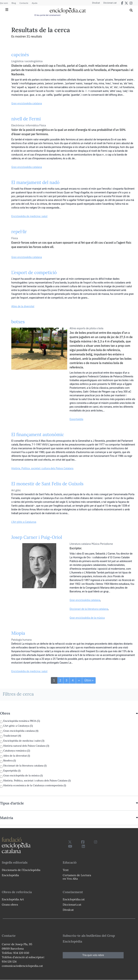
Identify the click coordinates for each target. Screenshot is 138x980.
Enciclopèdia (10, 875)
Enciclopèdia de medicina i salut (29, 216)
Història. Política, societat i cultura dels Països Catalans (42, 468)
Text (66, 870)
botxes (18, 322)
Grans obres (10, 904)
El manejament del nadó (35, 182)
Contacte (24, 3)
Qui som (4, 3)
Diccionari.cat (110, 3)
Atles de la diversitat (23, 306)
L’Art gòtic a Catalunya (24, 522)
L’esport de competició (34, 273)
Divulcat (96, 3)
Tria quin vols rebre (93, 955)
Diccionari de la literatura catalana (89, 609)
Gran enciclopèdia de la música (87, 618)
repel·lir (19, 232)
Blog (14, 3)
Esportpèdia (76, 419)
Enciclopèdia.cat (74, 899)
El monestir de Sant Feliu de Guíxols (47, 484)
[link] (69, 713)
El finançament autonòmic (38, 435)
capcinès (20, 55)
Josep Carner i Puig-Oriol (37, 537)
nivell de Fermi (26, 119)
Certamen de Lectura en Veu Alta (77, 877)
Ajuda (35, 3)
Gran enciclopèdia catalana (27, 103)
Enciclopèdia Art (13, 899)
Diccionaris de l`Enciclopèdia (21, 870)
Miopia (18, 633)
